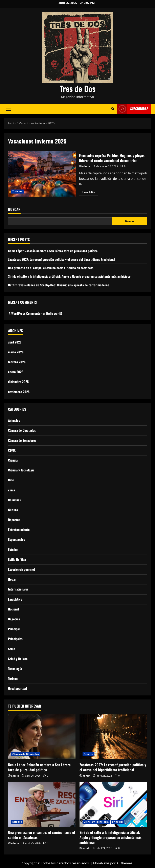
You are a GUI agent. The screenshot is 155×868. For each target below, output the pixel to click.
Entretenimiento (19, 530)
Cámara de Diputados (22, 430)
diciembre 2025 (18, 382)
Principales (15, 639)
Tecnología (15, 669)
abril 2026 (15, 342)
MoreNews (101, 863)
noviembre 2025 (19, 392)
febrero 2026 (17, 362)
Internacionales (18, 589)
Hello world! (54, 313)
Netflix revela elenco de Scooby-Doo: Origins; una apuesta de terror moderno (59, 285)
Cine (11, 480)
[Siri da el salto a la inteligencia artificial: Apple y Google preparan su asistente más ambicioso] (113, 804)
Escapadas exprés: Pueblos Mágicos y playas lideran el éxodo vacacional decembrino (42, 174)
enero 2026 (16, 372)
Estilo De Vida (17, 559)
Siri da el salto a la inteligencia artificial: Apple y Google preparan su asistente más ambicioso (69, 276)
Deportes (14, 520)
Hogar (12, 579)
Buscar (14, 209)
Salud (12, 649)
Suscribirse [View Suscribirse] (133, 109)
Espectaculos (17, 539)
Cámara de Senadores (22, 440)
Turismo (17, 191)
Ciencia (13, 460)
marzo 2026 (16, 352)
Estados (13, 550)
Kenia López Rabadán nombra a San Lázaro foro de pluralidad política (53, 251)
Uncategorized (17, 688)
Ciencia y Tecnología (21, 470)
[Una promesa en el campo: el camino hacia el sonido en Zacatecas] (42, 804)
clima (12, 490)
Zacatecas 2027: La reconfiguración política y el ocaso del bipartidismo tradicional (62, 259)
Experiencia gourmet (22, 569)
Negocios (14, 619)
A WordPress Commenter (25, 313)
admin (86, 166)
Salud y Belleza (18, 659)
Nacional (14, 609)
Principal (14, 629)
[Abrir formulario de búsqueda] (113, 109)
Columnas (14, 500)
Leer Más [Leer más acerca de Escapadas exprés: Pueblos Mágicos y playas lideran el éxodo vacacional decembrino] (90, 193)
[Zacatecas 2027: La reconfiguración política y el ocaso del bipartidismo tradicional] (113, 737)
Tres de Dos (78, 88)
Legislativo (15, 599)
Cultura (13, 510)
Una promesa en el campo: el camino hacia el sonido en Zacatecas (51, 268)
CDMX (12, 450)
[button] (8, 109)
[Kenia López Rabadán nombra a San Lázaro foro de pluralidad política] (42, 737)
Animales (14, 420)
